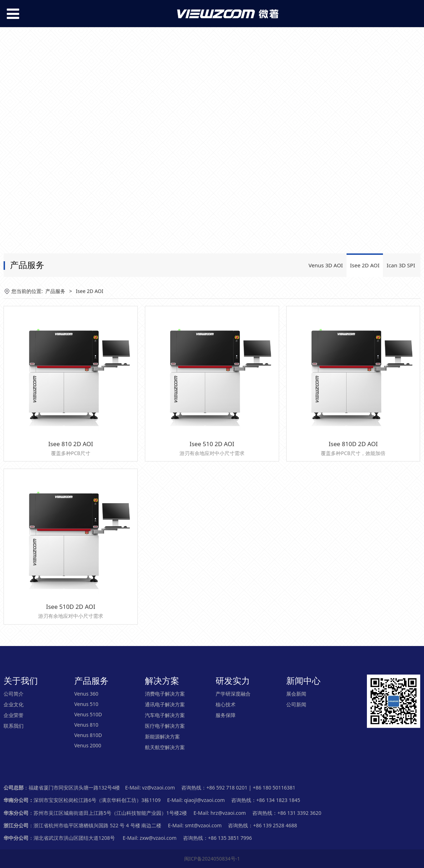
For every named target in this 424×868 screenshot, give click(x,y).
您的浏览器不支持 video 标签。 (212, 133)
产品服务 (55, 291)
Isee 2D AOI (365, 265)
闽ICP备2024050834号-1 (212, 859)
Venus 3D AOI (325, 265)
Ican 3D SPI (401, 265)
